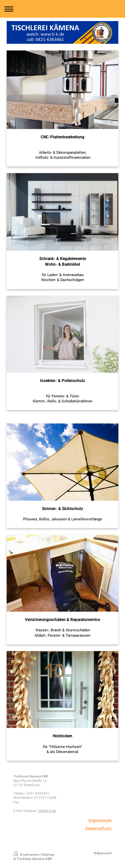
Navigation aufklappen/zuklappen (62, 9)
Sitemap (48, 854)
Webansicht (103, 853)
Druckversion (27, 854)
